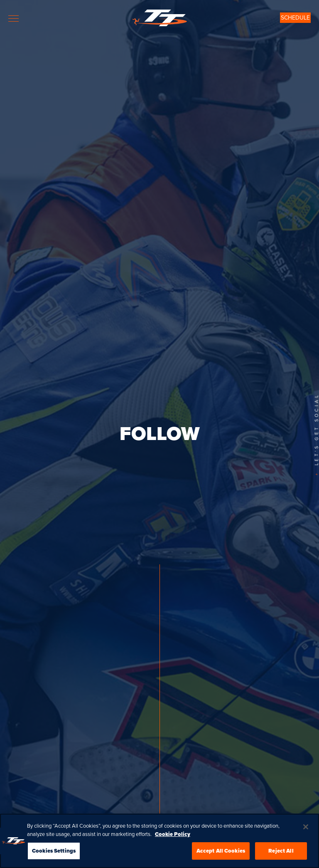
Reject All (281, 859)
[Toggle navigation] (13, 19)
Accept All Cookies (221, 859)
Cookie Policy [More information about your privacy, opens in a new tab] (173, 842)
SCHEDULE (295, 18)
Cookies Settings (54, 859)
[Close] (306, 835)
